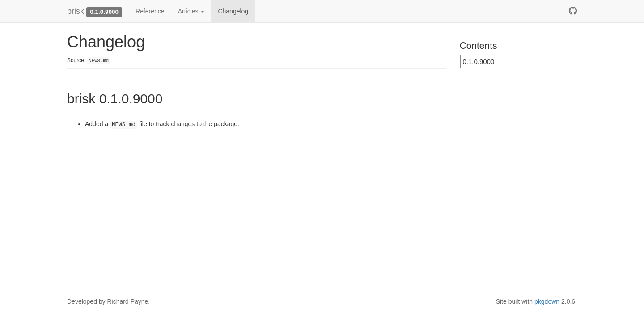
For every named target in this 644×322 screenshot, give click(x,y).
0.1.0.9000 (479, 61)
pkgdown (547, 301)
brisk (76, 11)
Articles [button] (191, 11)
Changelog (233, 11)
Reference (150, 11)
